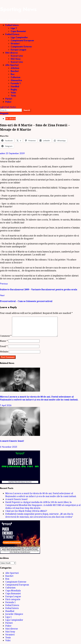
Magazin (4, 113)
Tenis (13, 96)
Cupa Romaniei (18, 31)
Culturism (15, 77)
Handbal (15, 86)
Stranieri (15, 44)
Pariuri (9, 99)
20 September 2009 (15, 153)
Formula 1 (16, 83)
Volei (13, 93)
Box (13, 74)
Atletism (15, 68)
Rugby (14, 90)
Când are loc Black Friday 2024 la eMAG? (26, 511)
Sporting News (18, 9)
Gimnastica (16, 80)
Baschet (15, 71)
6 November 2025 (9, 447)
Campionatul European (22, 40)
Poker (8, 102)
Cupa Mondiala (13, 591)
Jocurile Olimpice (14, 614)
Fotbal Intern (12, 25)
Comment (6, 336)
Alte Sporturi (12, 65)
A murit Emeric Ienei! (12, 441)
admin (3, 153)
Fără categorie (13, 599)
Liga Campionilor (19, 37)
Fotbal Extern (12, 34)
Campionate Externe (21, 47)
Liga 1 (14, 28)
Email (4, 346)
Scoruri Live (17, 56)
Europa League (18, 50)
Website (4, 352)
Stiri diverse (12, 53)
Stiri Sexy (16, 59)
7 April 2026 (6, 405)
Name (4, 341)
